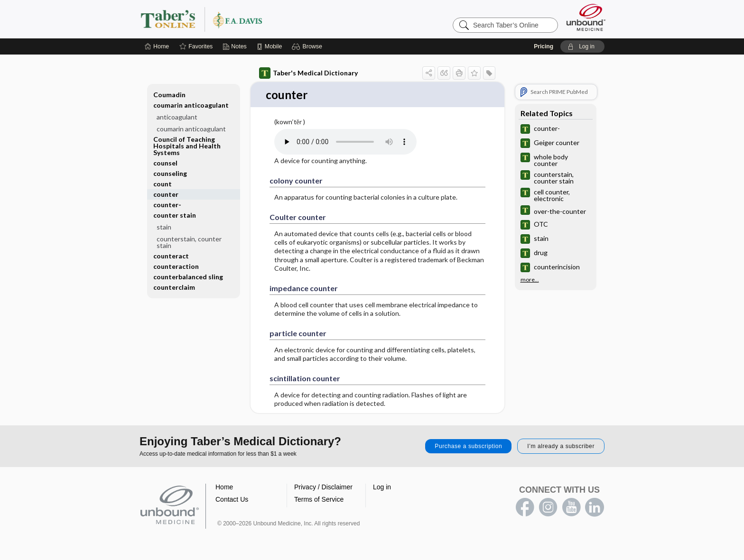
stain (164, 227)
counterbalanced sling (188, 277)
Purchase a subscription (468, 447)
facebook (525, 508)
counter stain (175, 215)
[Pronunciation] (345, 142)
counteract (171, 256)
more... (530, 279)
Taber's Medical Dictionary (308, 73)
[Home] (157, 46)
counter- (167, 205)
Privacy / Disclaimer (323, 487)
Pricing (544, 46)
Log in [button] (382, 487)
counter (166, 194)
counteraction (176, 266)
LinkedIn (595, 508)
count (163, 184)
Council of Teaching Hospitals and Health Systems (187, 146)
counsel (165, 163)
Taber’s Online (258, 19)
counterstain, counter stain (189, 242)
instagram (548, 508)
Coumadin (169, 95)
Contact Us (232, 500)
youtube (571, 508)
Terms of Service (319, 500)
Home (224, 487)
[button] (308, 46)
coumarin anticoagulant (191, 105)
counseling (170, 173)
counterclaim (174, 287)
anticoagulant (177, 117)
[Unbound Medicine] (586, 17)
